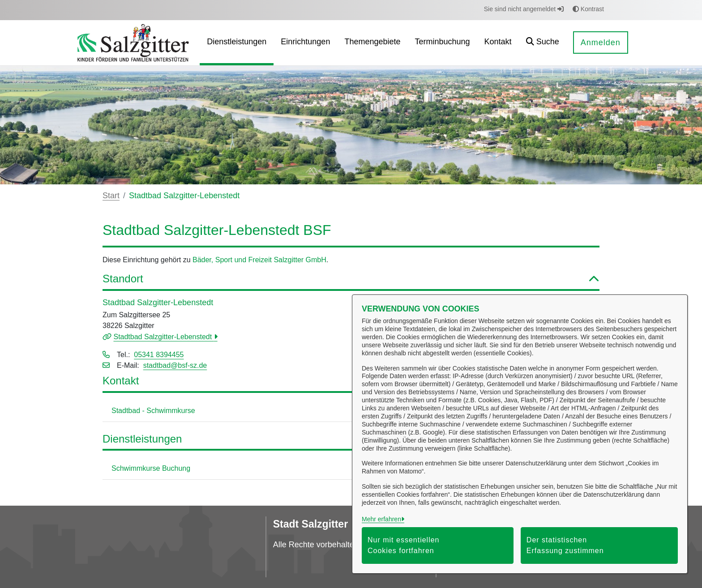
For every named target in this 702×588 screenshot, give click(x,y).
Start (111, 196)
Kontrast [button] (588, 9)
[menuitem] (237, 43)
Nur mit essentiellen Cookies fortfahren (404, 545)
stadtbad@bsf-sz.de (175, 365)
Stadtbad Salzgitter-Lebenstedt (163, 337)
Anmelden (601, 43)
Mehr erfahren (381, 519)
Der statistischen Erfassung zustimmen (565, 545)
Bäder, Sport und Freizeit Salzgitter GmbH (259, 260)
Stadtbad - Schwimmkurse (153, 411)
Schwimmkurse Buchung (151, 468)
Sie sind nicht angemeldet (524, 9)
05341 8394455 (159, 355)
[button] (543, 43)
